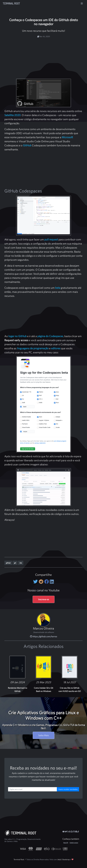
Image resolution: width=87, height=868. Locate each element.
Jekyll (59, 859)
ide (21, 563)
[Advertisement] (48, 55)
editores (56, 348)
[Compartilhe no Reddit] (42, 582)
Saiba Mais (44, 735)
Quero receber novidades (68, 789)
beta (58, 288)
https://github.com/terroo (43, 636)
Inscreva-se (44, 599)
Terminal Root (11, 3)
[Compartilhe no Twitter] (36, 582)
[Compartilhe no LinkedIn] (52, 582)
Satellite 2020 (13, 115)
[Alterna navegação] (82, 3)
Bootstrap (66, 859)
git (15, 563)
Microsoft (67, 137)
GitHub (27, 145)
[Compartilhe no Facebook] (47, 582)
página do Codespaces (50, 336)
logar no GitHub (18, 336)
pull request (51, 239)
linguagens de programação (33, 348)
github (8, 563)
